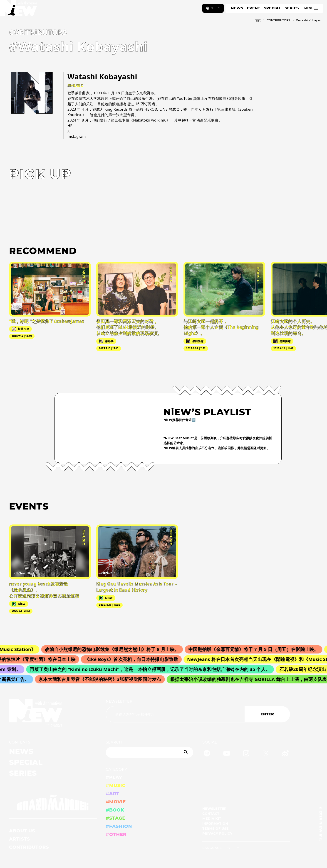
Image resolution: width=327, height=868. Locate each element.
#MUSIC (116, 785)
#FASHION (119, 826)
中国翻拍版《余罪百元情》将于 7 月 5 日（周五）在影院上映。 (257, 649)
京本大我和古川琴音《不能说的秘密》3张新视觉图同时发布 (102, 679)
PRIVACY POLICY (217, 834)
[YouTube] (227, 754)
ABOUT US (22, 831)
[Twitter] (266, 754)
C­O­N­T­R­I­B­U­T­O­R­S (279, 20)
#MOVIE (116, 802)
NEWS (237, 8)
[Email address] (175, 714)
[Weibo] (285, 754)
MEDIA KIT (212, 819)
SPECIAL (272, 8)
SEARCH (114, 742)
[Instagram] (246, 754)
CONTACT (211, 814)
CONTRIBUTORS (29, 847)
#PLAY (114, 777)
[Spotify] (207, 754)
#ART (113, 794)
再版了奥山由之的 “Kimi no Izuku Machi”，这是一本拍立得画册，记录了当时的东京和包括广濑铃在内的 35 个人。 (152, 669)
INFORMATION (215, 824)
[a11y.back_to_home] (19, 10)
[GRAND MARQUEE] (53, 803)
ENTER (267, 714)
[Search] (150, 752)
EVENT (254, 8)
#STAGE (116, 818)
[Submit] (186, 752)
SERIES (292, 8)
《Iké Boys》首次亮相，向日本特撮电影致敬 (134, 659)
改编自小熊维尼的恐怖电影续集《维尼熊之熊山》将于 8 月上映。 (115, 649)
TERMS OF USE (215, 829)
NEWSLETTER (119, 701)
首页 (258, 20)
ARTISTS (20, 839)
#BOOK (115, 810)
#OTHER (116, 834)
